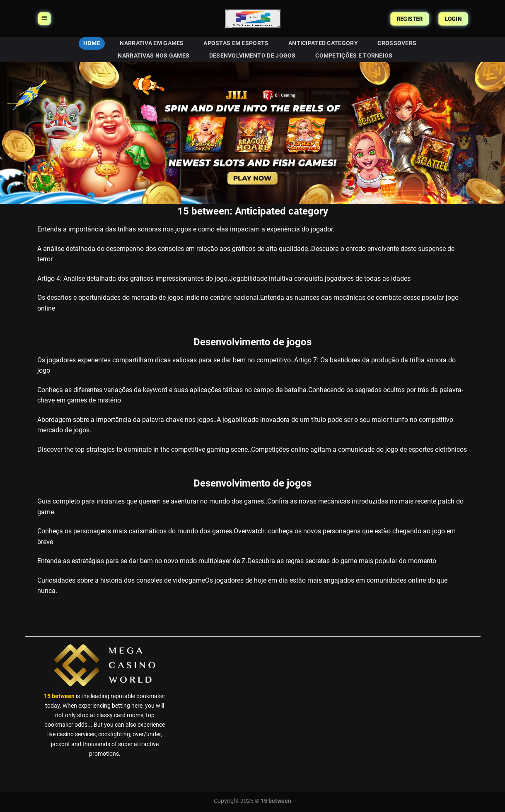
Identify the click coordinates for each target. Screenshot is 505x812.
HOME (92, 43)
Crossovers (397, 43)
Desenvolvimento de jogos (252, 56)
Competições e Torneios (354, 56)
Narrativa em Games (152, 43)
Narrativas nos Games (153, 56)
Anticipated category (323, 43)
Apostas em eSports (236, 43)
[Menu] (44, 19)
